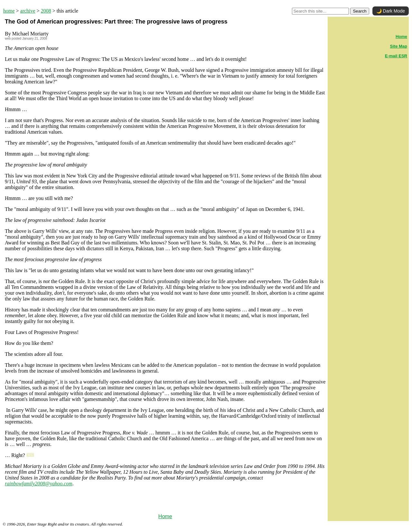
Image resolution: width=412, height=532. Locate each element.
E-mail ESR (396, 56)
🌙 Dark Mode (391, 11)
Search (360, 11)
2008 (46, 11)
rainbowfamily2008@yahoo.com (39, 484)
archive (28, 11)
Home (165, 516)
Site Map (399, 46)
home (9, 11)
